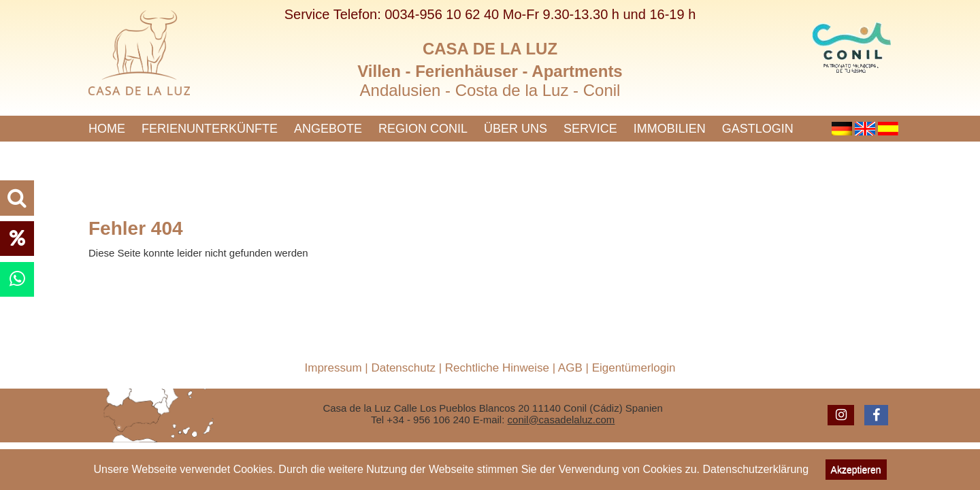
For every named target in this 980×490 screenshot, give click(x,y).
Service (590, 129)
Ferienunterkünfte (210, 129)
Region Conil (423, 129)
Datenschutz (403, 368)
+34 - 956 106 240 (428, 420)
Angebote (328, 129)
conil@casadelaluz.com (561, 420)
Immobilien (670, 129)
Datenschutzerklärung (755, 469)
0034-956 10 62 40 (442, 14)
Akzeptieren (856, 470)
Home (107, 129)
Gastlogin (758, 129)
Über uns (516, 129)
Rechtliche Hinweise (497, 368)
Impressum (333, 368)
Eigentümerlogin (634, 368)
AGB (570, 368)
